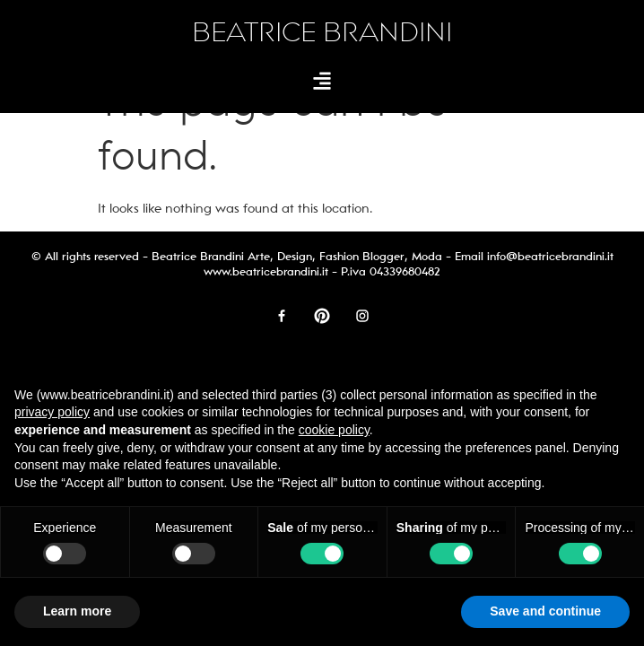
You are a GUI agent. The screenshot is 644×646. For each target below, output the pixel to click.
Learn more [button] (77, 611)
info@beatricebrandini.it (550, 257)
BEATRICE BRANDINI (322, 33)
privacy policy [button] (52, 412)
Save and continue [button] (545, 611)
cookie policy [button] (334, 430)
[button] (322, 80)
